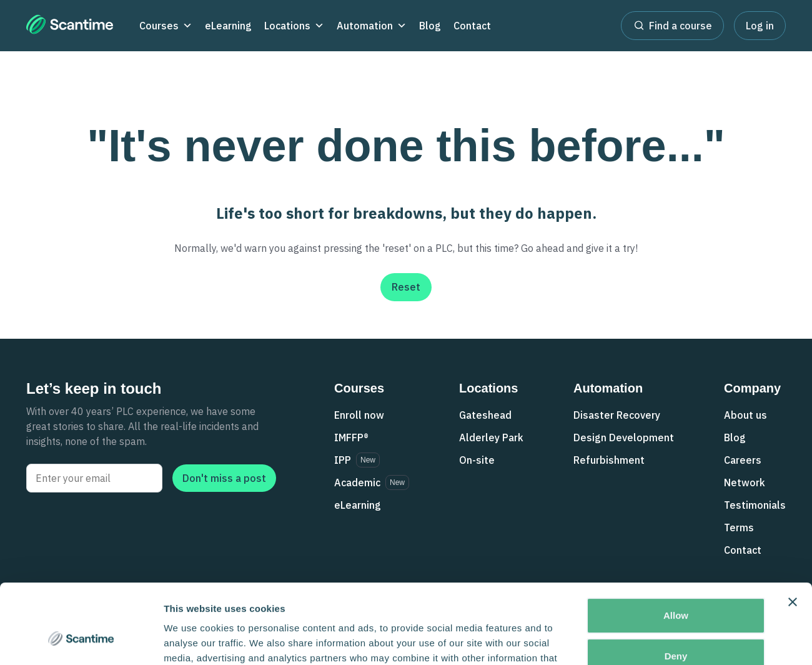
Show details (193, 640)
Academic (357, 482)
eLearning (228, 26)
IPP (343, 460)
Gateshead (485, 415)
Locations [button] (294, 26)
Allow (676, 548)
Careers (743, 460)
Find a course (672, 25)
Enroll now (359, 415)
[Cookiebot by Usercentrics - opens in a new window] (81, 641)
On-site (477, 460)
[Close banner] (793, 535)
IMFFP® (351, 437)
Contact (472, 26)
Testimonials (755, 505)
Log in (760, 26)
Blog (430, 26)
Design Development (624, 437)
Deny (676, 589)
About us (745, 415)
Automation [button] (372, 26)
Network (745, 482)
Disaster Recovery (617, 415)
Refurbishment (609, 460)
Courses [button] (166, 26)
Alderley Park (491, 437)
